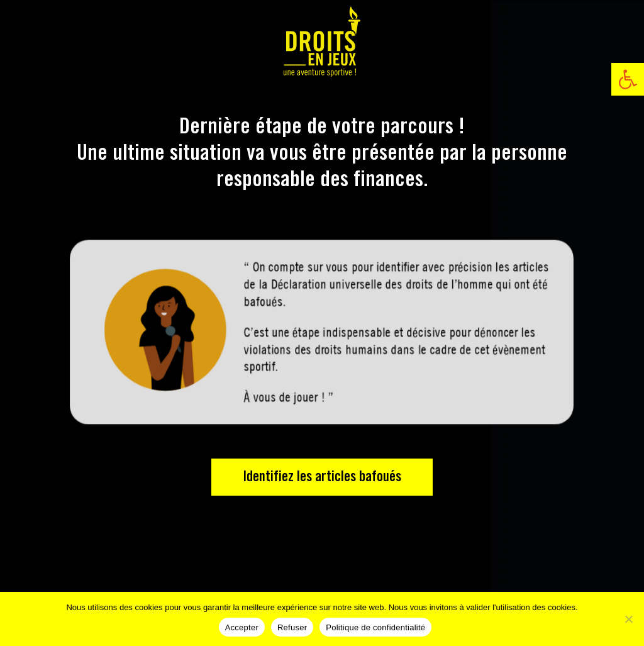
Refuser (292, 627)
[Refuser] (628, 619)
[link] (628, 79)
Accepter (242, 627)
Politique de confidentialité (375, 627)
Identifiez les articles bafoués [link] (322, 477)
